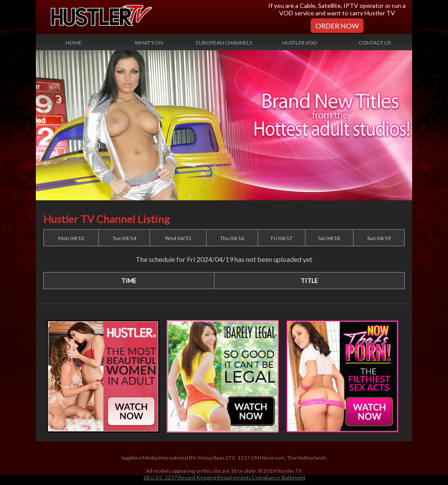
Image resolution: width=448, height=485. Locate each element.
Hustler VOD (299, 43)
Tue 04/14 (124, 238)
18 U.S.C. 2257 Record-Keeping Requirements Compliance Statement (224, 477)
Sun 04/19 (379, 238)
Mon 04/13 (71, 238)
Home (74, 43)
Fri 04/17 (282, 238)
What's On (149, 43)
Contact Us (375, 43)
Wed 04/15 (178, 238)
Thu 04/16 (232, 238)
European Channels (224, 43)
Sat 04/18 (329, 238)
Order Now (337, 26)
